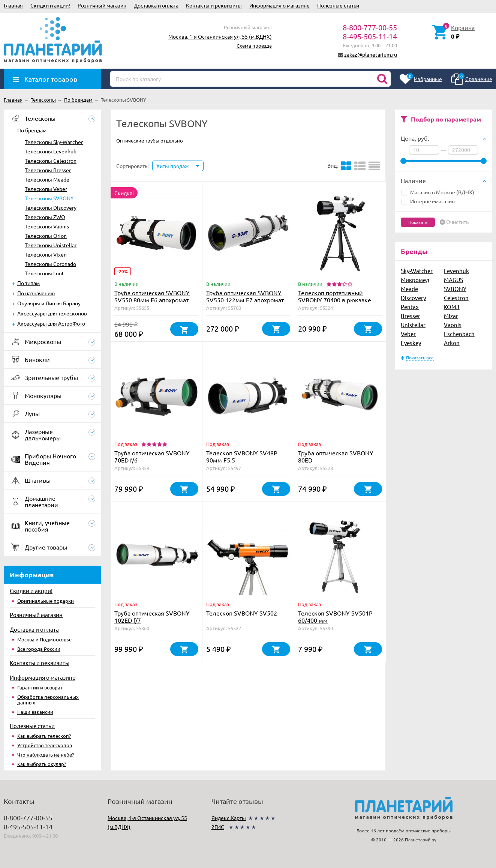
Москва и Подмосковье (44, 639)
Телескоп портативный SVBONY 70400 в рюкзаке (335, 296)
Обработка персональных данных (48, 700)
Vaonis (453, 325)
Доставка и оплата (156, 5)
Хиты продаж (173, 166)
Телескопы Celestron (51, 161)
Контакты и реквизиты (214, 5)
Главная (13, 5)
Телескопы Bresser (48, 170)
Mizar (451, 316)
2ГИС (218, 827)
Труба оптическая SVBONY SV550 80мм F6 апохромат (152, 296)
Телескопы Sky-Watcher (54, 142)
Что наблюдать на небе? (46, 755)
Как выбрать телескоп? (44, 736)
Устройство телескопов (45, 745)
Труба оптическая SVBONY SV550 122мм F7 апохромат (245, 296)
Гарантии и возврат (40, 687)
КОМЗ (452, 307)
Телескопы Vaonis (47, 226)
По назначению (36, 293)
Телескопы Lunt (44, 273)
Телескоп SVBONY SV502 (242, 613)
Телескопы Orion (46, 236)
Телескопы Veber (46, 189)
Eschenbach (459, 334)
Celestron (456, 298)
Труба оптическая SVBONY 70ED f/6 (152, 456)
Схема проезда (254, 46)
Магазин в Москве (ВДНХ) (438, 192)
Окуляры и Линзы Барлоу (49, 303)
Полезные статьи (338, 5)
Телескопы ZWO (45, 217)
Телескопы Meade (47, 179)
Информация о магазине (279, 5)
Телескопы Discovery (51, 207)
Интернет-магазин (428, 201)
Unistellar (413, 325)
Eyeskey (411, 343)
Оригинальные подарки (46, 601)
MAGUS (453, 280)
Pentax (410, 307)
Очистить (457, 222)
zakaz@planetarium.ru (371, 54)
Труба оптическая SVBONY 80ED (336, 456)
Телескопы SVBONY (49, 198)
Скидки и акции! (50, 5)
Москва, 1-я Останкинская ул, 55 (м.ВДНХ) (220, 36)
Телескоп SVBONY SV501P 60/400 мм (335, 616)
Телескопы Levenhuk (50, 151)
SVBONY (455, 289)
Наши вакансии (35, 712)
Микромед (415, 280)
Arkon (452, 343)
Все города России (39, 649)
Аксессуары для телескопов (52, 313)
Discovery (413, 298)
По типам (28, 283)
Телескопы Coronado (50, 264)
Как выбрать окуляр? (42, 764)
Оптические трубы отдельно (150, 140)
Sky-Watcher (417, 271)
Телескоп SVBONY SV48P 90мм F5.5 (242, 456)
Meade (409, 289)
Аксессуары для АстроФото (51, 323)
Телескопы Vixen (46, 254)
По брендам (32, 130)
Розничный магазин (102, 5)
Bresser (411, 316)
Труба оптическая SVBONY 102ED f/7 (152, 616)
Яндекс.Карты (229, 818)
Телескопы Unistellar (51, 245)
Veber (408, 334)
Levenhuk (456, 271)
